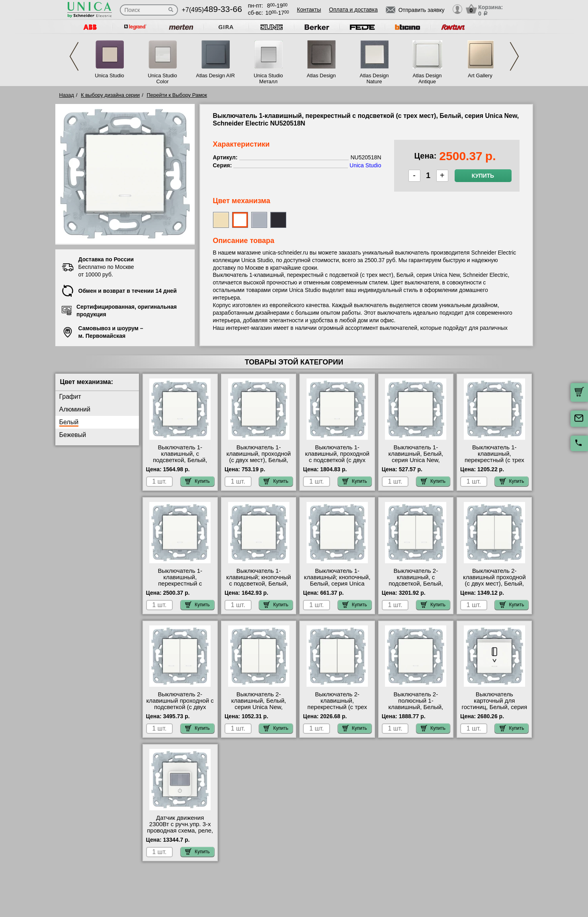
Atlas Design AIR (215, 75)
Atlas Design (321, 75)
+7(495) (212, 10)
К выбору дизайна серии (110, 95)
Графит (70, 397)
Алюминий (75, 409)
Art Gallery (480, 75)
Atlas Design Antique (427, 78)
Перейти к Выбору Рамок (177, 95)
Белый (69, 422)
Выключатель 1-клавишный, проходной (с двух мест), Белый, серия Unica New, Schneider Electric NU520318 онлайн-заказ (258, 463)
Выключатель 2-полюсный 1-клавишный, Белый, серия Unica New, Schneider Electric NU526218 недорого (416, 710)
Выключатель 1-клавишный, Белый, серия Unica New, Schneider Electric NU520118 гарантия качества (416, 463)
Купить (483, 176)
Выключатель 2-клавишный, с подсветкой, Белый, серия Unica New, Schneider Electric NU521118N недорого (416, 587)
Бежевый (73, 435)
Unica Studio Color (162, 78)
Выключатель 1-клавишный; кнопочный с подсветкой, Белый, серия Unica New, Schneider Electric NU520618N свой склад (259, 587)
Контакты (309, 10)
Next (514, 56)
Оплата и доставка (353, 10)
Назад (67, 95)
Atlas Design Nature (374, 78)
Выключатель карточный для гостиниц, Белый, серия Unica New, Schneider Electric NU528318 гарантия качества (494, 710)
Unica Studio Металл (268, 78)
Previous (74, 56)
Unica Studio (109, 75)
